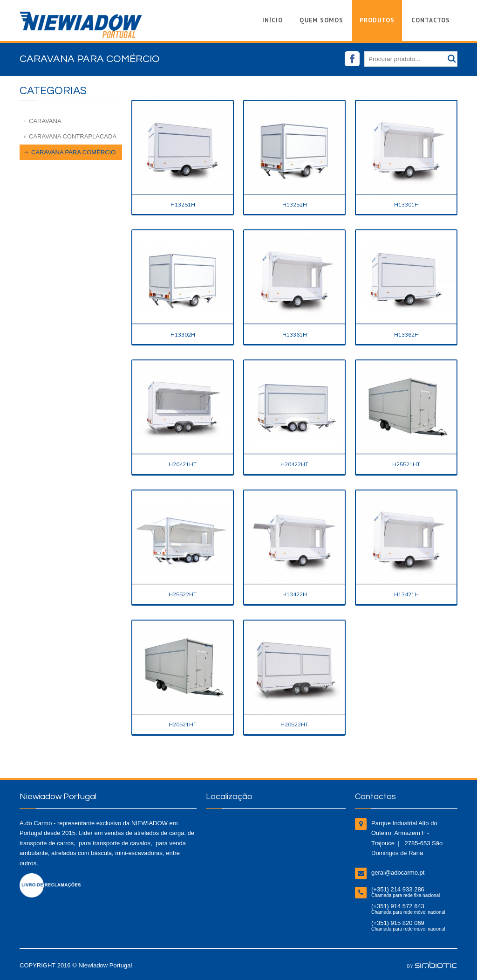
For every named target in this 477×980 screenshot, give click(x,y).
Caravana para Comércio (73, 152)
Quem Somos (321, 20)
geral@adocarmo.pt (398, 873)
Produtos (377, 20)
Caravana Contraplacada (73, 136)
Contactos (431, 20)
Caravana (45, 121)
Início (273, 20)
